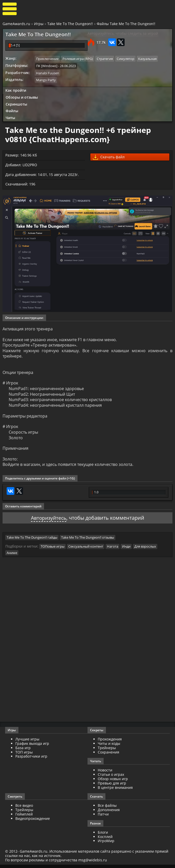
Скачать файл (109, 157)
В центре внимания (115, 791)
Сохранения (108, 755)
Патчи (103, 817)
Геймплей (24, 817)
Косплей (105, 840)
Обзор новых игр (113, 782)
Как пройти (16, 90)
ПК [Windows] (47, 66)
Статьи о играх (111, 778)
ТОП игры (24, 755)
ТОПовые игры (53, 550)
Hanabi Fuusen (48, 73)
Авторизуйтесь (48, 521)
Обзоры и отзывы (22, 97)
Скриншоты (16, 104)
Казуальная (147, 59)
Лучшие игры (27, 742)
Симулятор (125, 59)
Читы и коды (109, 747)
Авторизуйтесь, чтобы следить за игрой (123, 33)
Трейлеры (24, 813)
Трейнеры (107, 751)
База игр (23, 751)
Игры (39, 24)
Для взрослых (145, 550)
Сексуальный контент (86, 550)
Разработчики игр (31, 760)
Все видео (24, 809)
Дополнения (109, 813)
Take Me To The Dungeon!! (70, 24)
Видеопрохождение (33, 822)
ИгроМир (106, 844)
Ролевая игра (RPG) (78, 59)
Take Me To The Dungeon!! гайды (32, 541)
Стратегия (105, 59)
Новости (105, 773)
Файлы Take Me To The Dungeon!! (126, 24)
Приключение (47, 59)
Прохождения (110, 742)
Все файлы (107, 809)
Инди (126, 550)
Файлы (12, 111)
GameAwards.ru (16, 24)
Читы (10, 117)
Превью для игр (112, 786)
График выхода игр (32, 747)
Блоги (103, 836)
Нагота (113, 550)
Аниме (12, 556)
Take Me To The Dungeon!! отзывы (88, 541)
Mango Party (46, 80)
